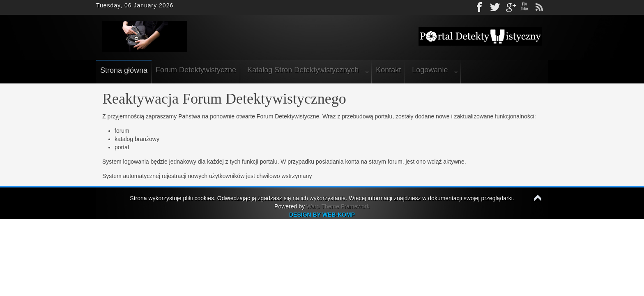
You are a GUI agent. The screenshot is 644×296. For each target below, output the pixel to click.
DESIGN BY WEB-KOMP (322, 215)
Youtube (524, 7)
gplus (510, 7)
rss (539, 7)
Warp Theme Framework (338, 206)
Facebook (480, 7)
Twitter (495, 7)
